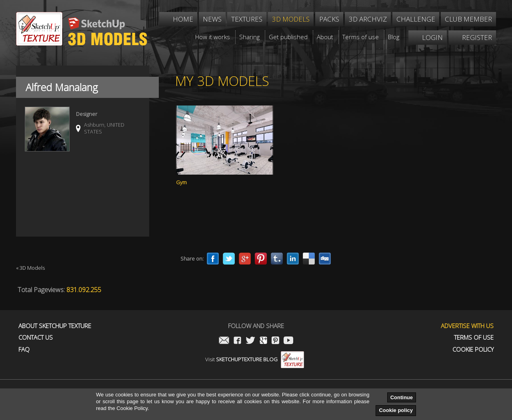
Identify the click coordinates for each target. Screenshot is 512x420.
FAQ (24, 349)
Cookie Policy (473, 349)
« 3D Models (30, 268)
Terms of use (474, 337)
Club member (468, 19)
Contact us (36, 337)
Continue (402, 397)
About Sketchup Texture (55, 326)
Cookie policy (396, 410)
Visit (255, 359)
